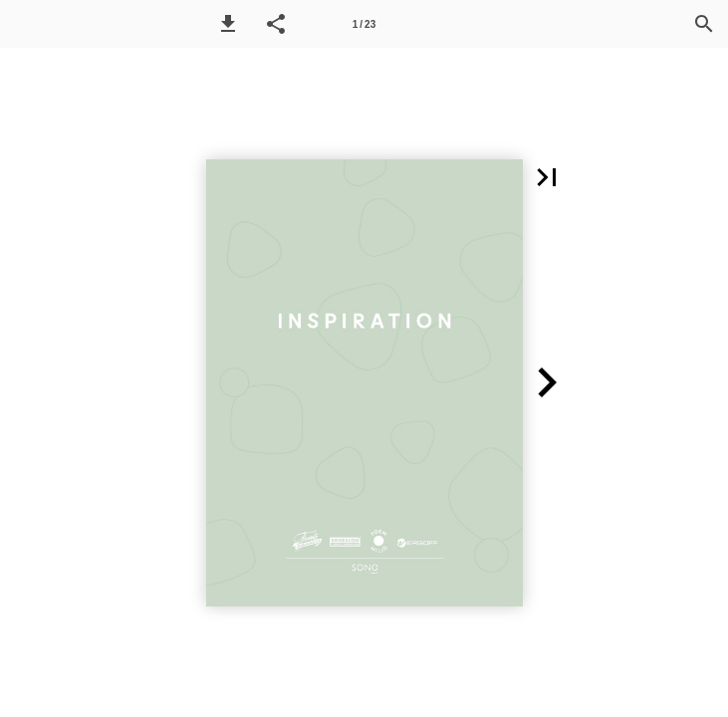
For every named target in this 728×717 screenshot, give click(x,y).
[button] (228, 24)
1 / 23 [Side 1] (364, 24)
